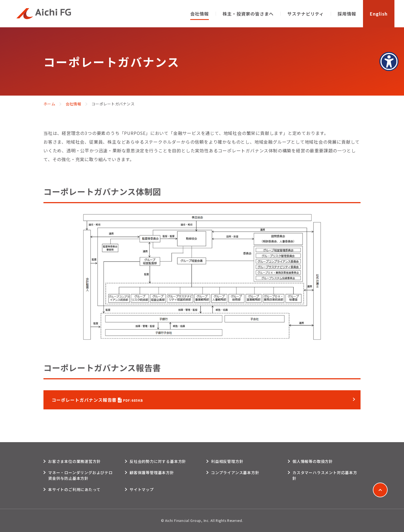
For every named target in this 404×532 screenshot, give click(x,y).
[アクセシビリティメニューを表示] (389, 61)
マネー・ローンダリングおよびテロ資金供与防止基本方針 (80, 475)
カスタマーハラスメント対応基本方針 (325, 475)
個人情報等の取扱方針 (313, 461)
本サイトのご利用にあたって (74, 489)
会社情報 (73, 104)
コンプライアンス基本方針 (235, 472)
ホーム (49, 104)
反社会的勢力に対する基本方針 (158, 461)
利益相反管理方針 (227, 461)
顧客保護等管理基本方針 (152, 472)
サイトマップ (142, 489)
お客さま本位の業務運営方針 (74, 461)
